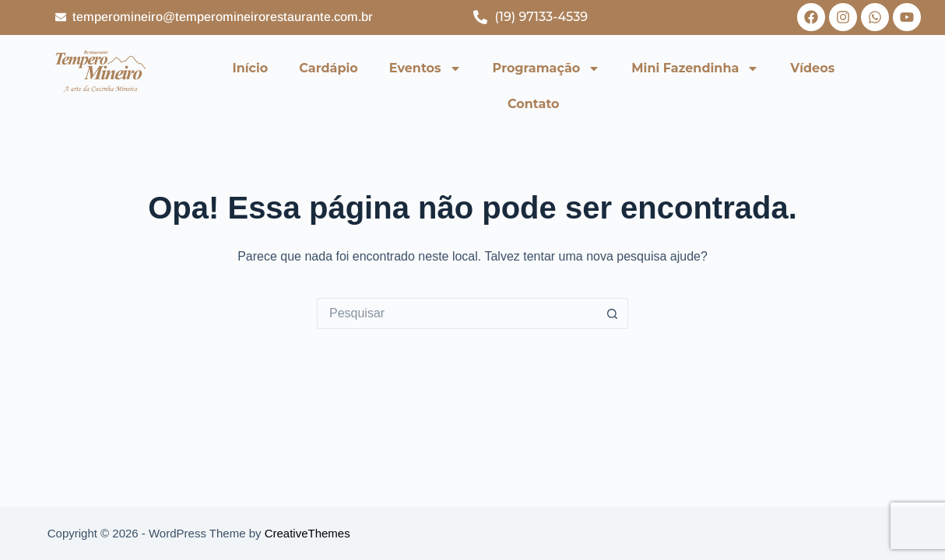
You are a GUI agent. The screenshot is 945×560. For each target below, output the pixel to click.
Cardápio (328, 68)
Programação (547, 68)
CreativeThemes (307, 533)
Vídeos (812, 68)
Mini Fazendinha (695, 68)
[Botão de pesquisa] (613, 313)
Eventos (425, 68)
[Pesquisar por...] (457, 313)
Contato (534, 104)
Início (251, 68)
